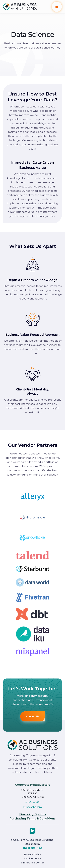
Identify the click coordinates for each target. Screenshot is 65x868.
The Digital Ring (32, 848)
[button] (57, 7)
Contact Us (33, 716)
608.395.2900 (32, 802)
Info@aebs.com (32, 807)
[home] (20, 7)
